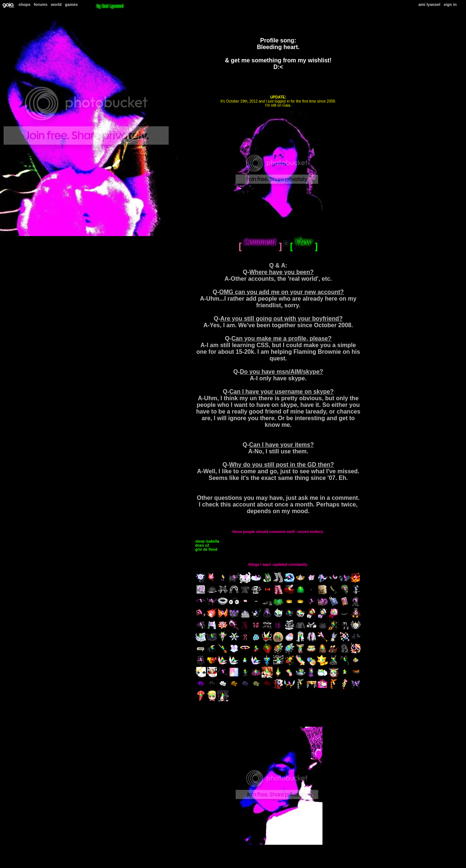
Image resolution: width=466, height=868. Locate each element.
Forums (40, 4)
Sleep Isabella (207, 541)
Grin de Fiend (206, 549)
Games (71, 4)
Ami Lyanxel (429, 4)
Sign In (450, 4)
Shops (24, 4)
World (56, 4)
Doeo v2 (202, 545)
